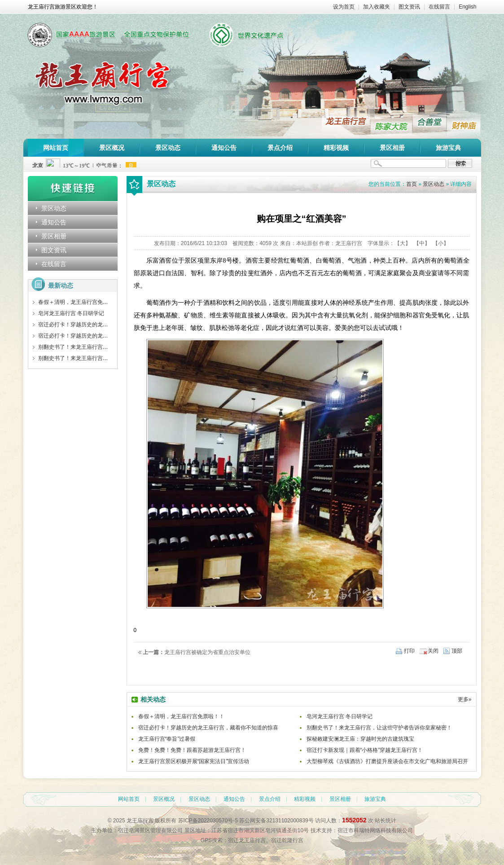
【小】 (441, 243)
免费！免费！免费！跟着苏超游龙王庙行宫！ (192, 750)
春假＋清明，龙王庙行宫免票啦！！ (81, 302)
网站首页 (56, 148)
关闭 (433, 651)
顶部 (457, 651)
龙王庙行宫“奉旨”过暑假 (167, 739)
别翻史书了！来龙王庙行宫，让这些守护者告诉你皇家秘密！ (111, 347)
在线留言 (439, 7)
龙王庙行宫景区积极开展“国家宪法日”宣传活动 (194, 761)
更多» (465, 699)
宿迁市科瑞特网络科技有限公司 (375, 830)
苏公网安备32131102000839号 (276, 821)
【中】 (422, 243)
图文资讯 (409, 7)
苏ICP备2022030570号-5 (208, 821)
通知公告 (224, 148)
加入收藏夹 (377, 7)
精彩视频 (336, 148)
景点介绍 (280, 148)
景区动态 (168, 148)
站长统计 (386, 821)
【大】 (403, 243)
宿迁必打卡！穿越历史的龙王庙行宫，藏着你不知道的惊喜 (108, 325)
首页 (412, 184)
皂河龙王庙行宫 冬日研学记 (71, 313)
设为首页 (344, 7)
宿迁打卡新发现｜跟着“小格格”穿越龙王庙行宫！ (365, 750)
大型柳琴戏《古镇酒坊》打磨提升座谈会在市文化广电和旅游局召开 (387, 761)
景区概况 (112, 148)
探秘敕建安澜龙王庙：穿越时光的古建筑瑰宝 (360, 739)
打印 (409, 651)
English (467, 7)
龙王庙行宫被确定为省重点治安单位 (207, 652)
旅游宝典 (448, 148)
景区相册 (392, 148)
